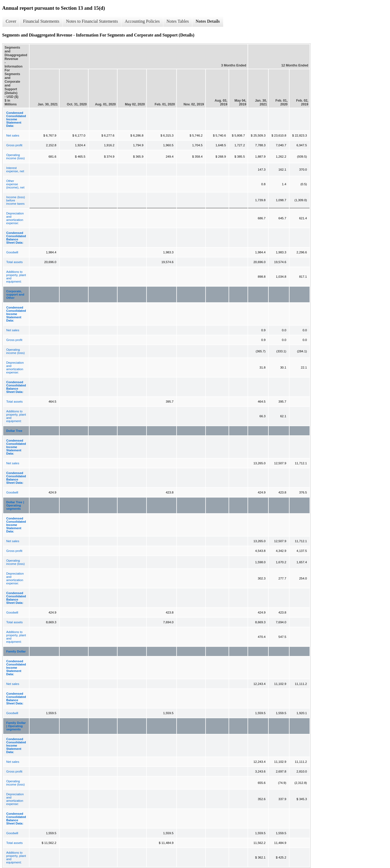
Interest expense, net (15, 170)
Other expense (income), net (15, 184)
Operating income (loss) (15, 157)
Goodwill (12, 252)
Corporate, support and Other (15, 294)
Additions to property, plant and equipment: (16, 277)
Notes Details (208, 21)
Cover (11, 21)
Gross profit (14, 145)
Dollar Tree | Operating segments (15, 505)
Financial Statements (41, 21)
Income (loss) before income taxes (16, 200)
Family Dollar (16, 651)
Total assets (14, 262)
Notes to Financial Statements (92, 21)
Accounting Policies (142, 21)
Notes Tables (178, 21)
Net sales (13, 135)
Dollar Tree (14, 431)
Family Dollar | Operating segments (16, 726)
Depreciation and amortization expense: (15, 218)
